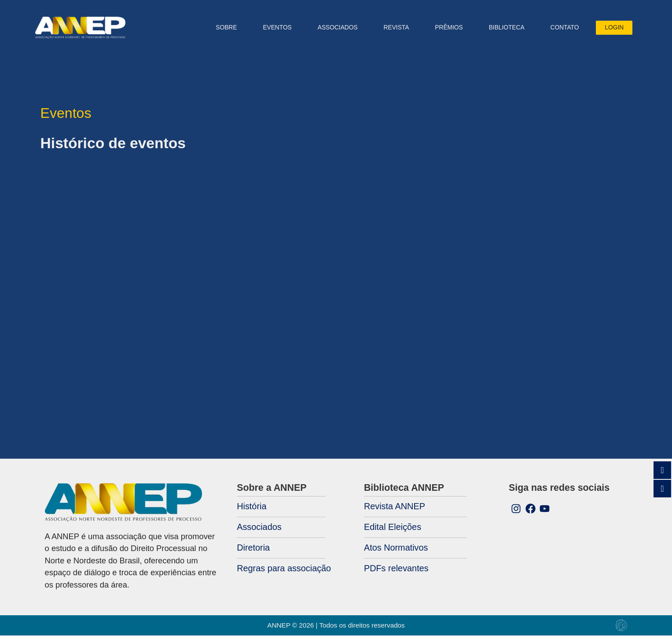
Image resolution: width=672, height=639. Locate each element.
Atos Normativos (396, 551)
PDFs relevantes (396, 571)
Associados (259, 530)
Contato (560, 29)
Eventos (272, 29)
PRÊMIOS (444, 29)
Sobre (221, 29)
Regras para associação (284, 571)
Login (609, 29)
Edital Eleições (393, 530)
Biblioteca (501, 29)
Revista (391, 29)
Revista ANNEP (395, 510)
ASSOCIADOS (332, 29)
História (252, 510)
